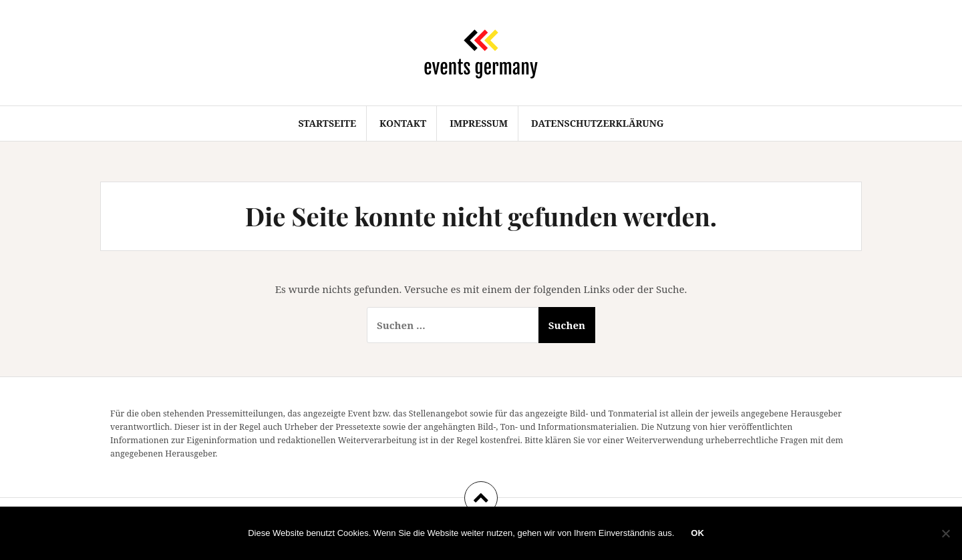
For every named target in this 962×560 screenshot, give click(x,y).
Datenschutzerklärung (598, 123)
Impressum (479, 123)
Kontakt (403, 123)
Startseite (327, 123)
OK (697, 533)
